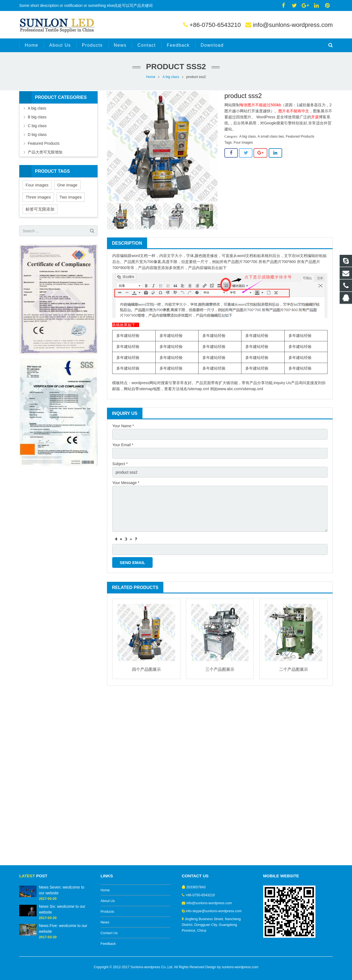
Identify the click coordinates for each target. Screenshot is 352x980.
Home (151, 77)
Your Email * (123, 445)
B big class (37, 117)
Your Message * (126, 483)
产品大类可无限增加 (45, 152)
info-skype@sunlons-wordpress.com (214, 911)
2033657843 (196, 887)
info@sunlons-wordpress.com (293, 25)
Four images (243, 143)
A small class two (271, 136)
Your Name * (123, 426)
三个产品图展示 (220, 669)
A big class (171, 77)
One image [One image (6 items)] (67, 185)
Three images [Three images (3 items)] (38, 197)
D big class (37, 135)
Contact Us (109, 933)
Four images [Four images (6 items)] (37, 185)
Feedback (108, 944)
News (105, 922)
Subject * (120, 464)
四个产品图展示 (146, 669)
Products (108, 912)
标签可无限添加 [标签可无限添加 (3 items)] (40, 209)
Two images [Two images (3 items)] (71, 197)
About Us (108, 901)
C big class (37, 126)
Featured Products (300, 136)
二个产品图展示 (294, 669)
